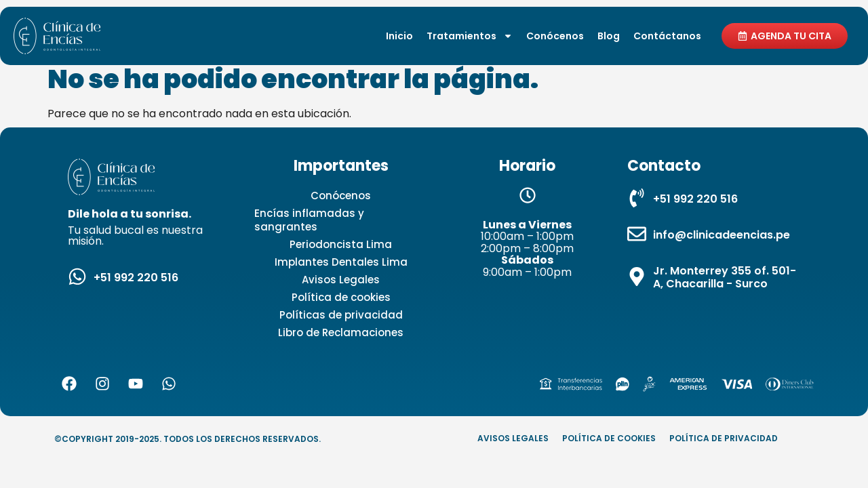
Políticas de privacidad (341, 315)
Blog (609, 36)
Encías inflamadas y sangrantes (309, 220)
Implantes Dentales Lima (341, 262)
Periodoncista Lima (341, 244)
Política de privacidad (724, 438)
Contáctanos (667, 36)
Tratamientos (470, 36)
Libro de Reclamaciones (341, 332)
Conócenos (555, 36)
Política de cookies (341, 297)
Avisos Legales (341, 280)
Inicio (399, 36)
